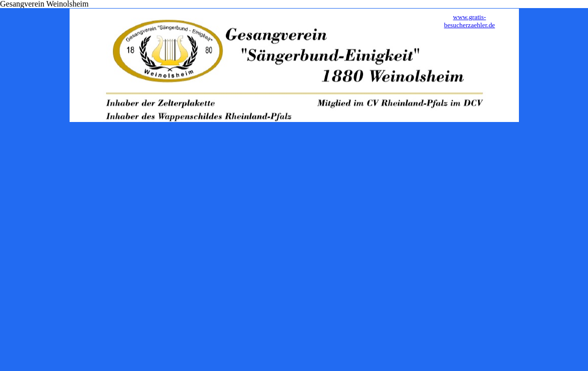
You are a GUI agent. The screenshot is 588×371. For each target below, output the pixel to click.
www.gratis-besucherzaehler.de (469, 21)
